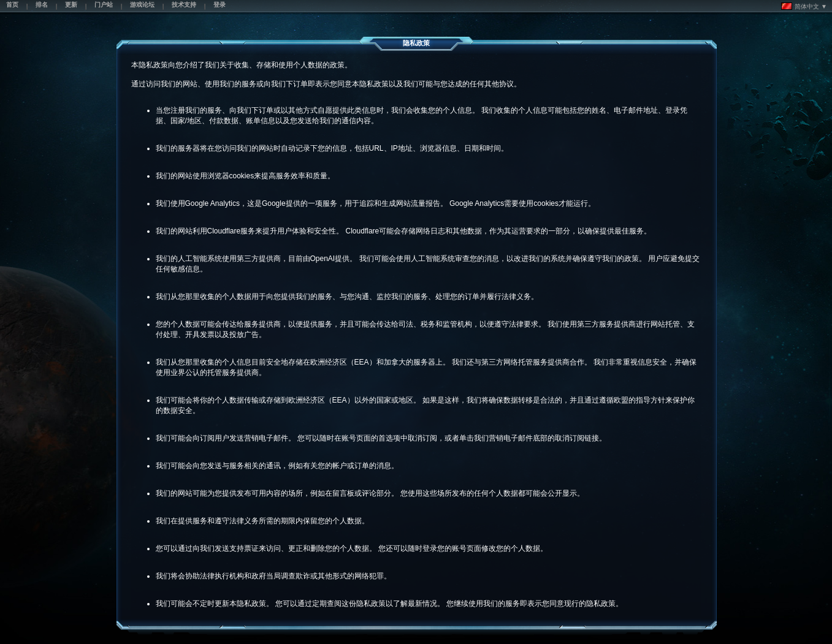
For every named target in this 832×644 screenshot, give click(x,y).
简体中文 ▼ (804, 6)
